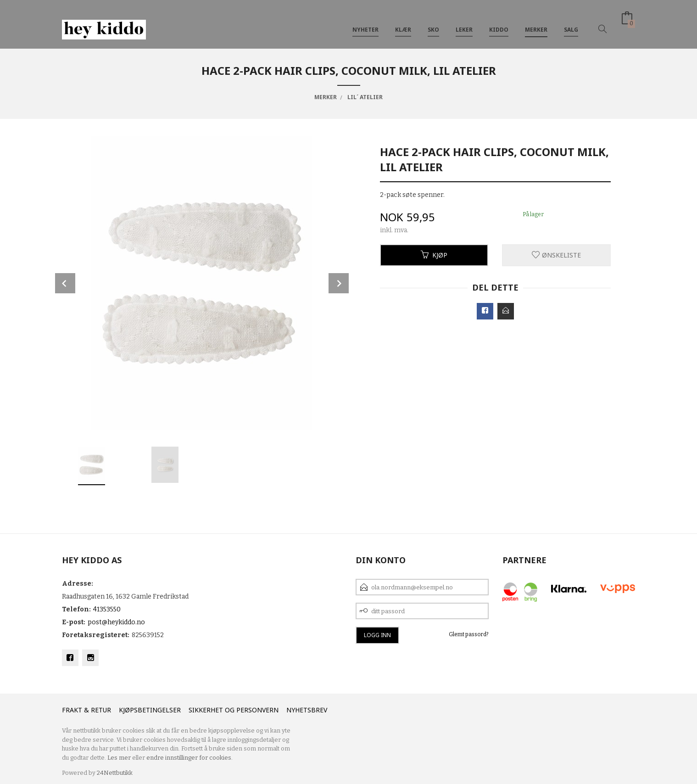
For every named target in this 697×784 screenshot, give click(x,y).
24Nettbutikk (115, 773)
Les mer (119, 758)
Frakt (72, 710)
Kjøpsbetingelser (150, 710)
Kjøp (434, 255)
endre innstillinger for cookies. (190, 758)
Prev (65, 283)
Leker (464, 22)
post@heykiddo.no (116, 622)
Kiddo (499, 22)
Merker (536, 22)
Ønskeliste (556, 255)
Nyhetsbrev (307, 710)
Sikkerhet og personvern (234, 710)
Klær (403, 22)
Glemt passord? (469, 634)
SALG (571, 22)
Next (339, 283)
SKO (433, 22)
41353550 (107, 609)
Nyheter (365, 22)
